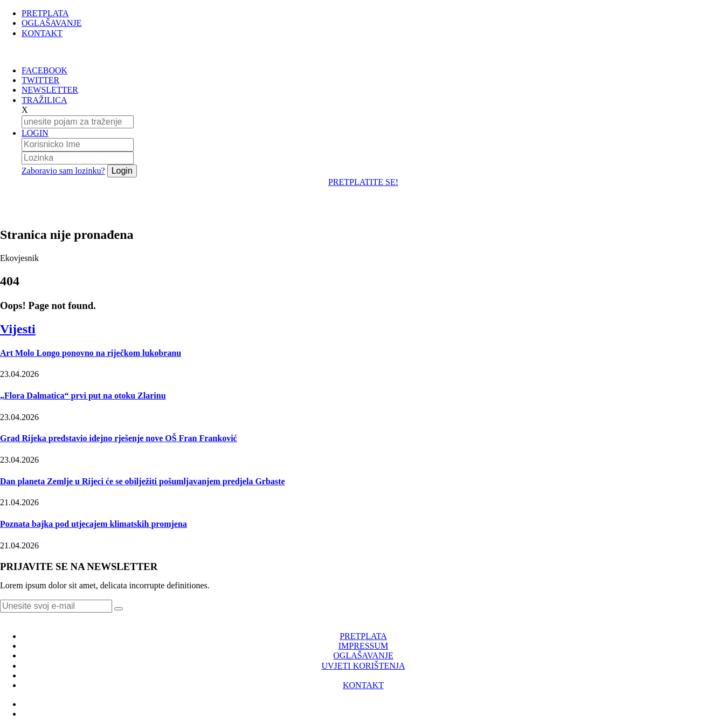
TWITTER (40, 80)
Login (122, 171)
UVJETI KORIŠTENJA (363, 666)
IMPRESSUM (363, 646)
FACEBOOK (44, 70)
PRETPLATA (45, 13)
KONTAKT (42, 33)
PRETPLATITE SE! (363, 182)
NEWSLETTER (50, 90)
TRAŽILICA (44, 100)
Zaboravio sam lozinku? (63, 171)
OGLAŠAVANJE (51, 23)
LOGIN (35, 133)
